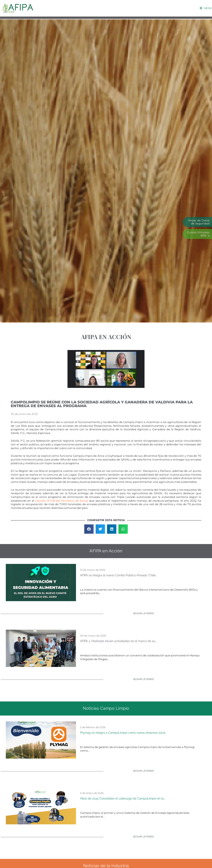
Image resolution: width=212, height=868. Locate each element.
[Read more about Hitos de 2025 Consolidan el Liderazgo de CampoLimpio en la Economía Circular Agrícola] (141, 838)
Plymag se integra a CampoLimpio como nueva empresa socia (123, 733)
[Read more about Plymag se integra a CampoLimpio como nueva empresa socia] (141, 773)
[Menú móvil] (206, 8)
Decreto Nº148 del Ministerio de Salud (61, 501)
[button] (89, 529)
